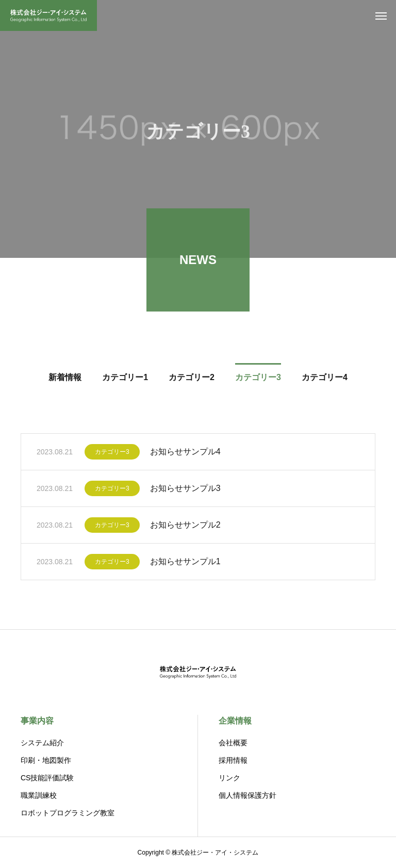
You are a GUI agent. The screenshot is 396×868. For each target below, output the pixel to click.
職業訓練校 (39, 795)
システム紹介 (42, 743)
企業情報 (235, 721)
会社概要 (233, 743)
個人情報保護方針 (247, 795)
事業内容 (37, 721)
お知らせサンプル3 (185, 490)
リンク (229, 778)
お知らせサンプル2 (185, 526)
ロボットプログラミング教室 (68, 813)
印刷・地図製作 (46, 760)
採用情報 (233, 760)
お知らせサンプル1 (185, 563)
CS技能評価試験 (47, 778)
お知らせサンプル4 (185, 453)
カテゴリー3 (112, 453)
